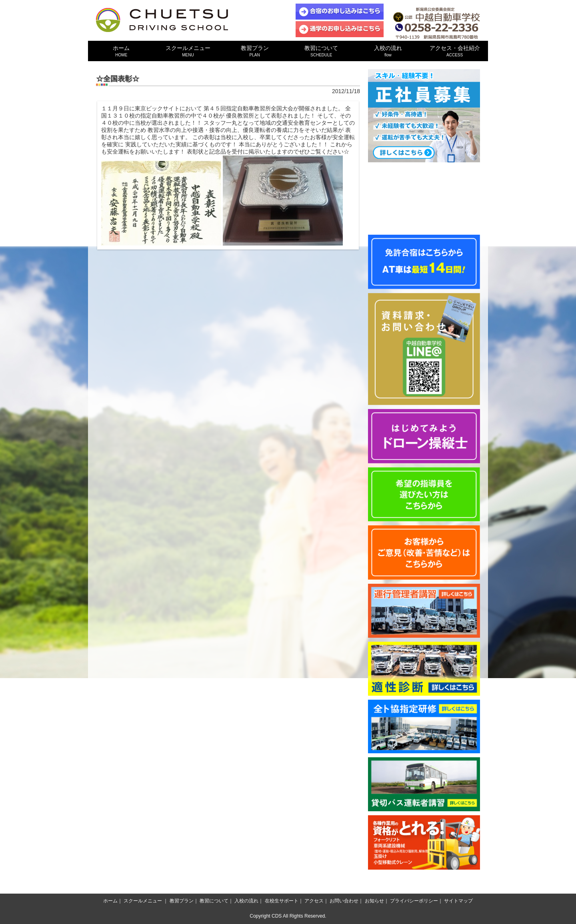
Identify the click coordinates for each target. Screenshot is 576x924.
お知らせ (374, 901)
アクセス (314, 901)
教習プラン (255, 51)
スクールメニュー (188, 51)
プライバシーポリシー (414, 901)
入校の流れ (388, 51)
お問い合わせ (344, 901)
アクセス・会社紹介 (455, 51)
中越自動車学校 (162, 20)
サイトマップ (458, 901)
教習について (321, 51)
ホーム (121, 51)
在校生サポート (282, 901)
